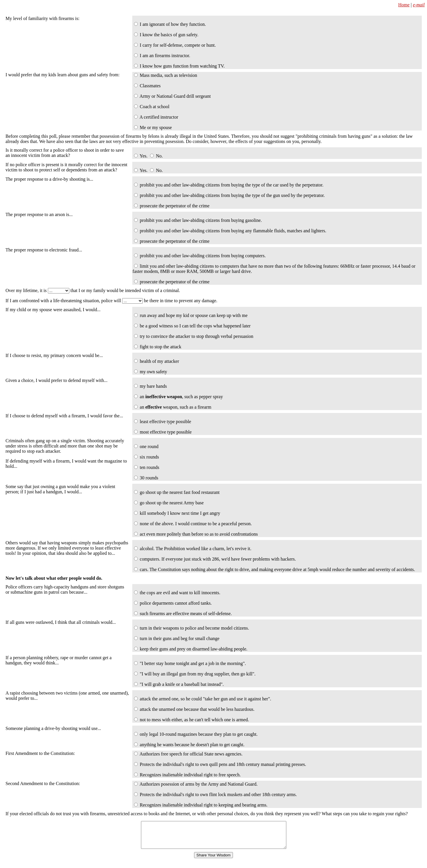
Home (404, 5)
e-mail (419, 5)
